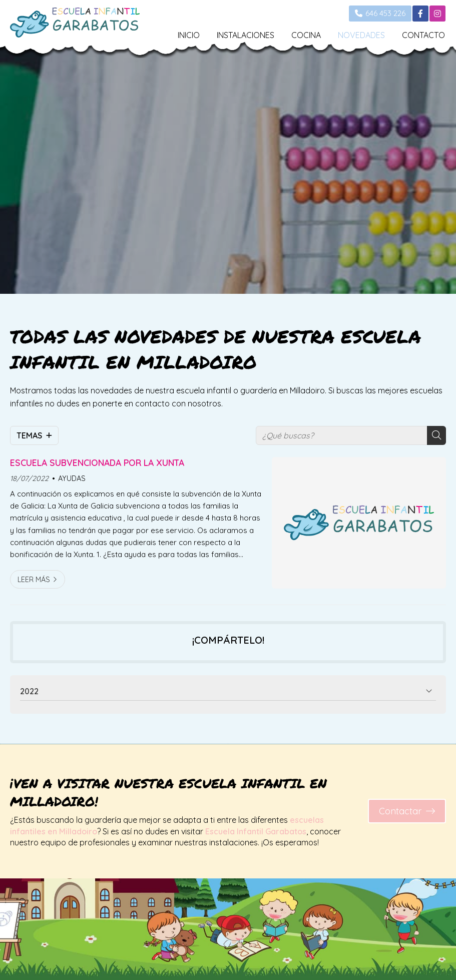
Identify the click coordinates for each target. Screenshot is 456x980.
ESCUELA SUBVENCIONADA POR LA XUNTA (97, 462)
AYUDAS (72, 478)
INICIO (189, 35)
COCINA (306, 35)
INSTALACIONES (246, 35)
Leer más (34, 580)
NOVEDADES (361, 35)
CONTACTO (423, 35)
